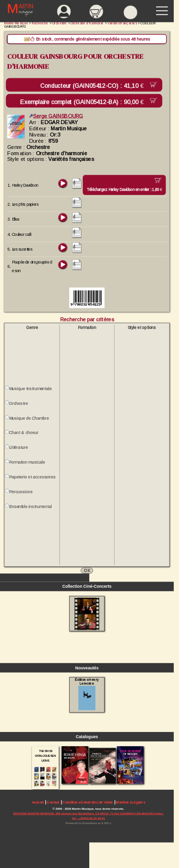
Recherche (40, 23)
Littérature (18, 447)
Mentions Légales (130, 802)
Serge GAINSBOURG (56, 116)
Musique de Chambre (29, 418)
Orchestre (18, 403)
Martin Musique (16, 23)
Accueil (38, 802)
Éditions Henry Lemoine (87, 694)
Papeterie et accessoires (32, 477)
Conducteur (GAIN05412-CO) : (94, 86)
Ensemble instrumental (30, 507)
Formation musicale (27, 462)
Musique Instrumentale (30, 389)
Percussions (21, 492)
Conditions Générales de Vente (88, 802)
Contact (53, 802)
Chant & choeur (24, 433)
